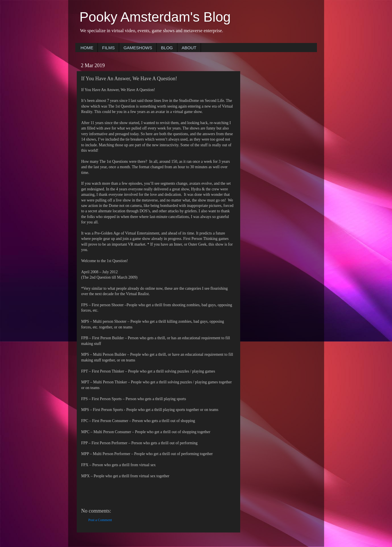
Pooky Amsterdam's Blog (155, 17)
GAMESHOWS (138, 48)
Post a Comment (100, 520)
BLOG (167, 48)
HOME (87, 48)
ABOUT (189, 48)
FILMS (108, 48)
